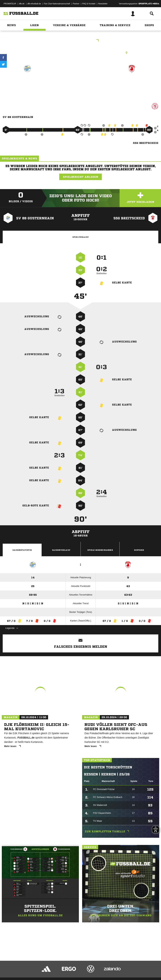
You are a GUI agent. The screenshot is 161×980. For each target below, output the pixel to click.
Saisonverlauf (61, 550)
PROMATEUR (10, 4)
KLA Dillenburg (80, 41)
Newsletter (103, 4)
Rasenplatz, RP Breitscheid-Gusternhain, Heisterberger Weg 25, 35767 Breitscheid (80, 53)
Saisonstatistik (22, 550)
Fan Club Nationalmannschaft (57, 4)
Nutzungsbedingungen (48, 968)
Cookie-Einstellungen (108, 968)
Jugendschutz (67, 968)
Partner (76, 4)
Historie (139, 550)
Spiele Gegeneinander (100, 550)
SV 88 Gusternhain (27, 81)
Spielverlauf (80, 237)
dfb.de (22, 4)
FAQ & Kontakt (89, 4)
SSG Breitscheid (132, 81)
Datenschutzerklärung (25, 968)
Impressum (8, 968)
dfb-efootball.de (34, 4)
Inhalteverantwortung (86, 968)
